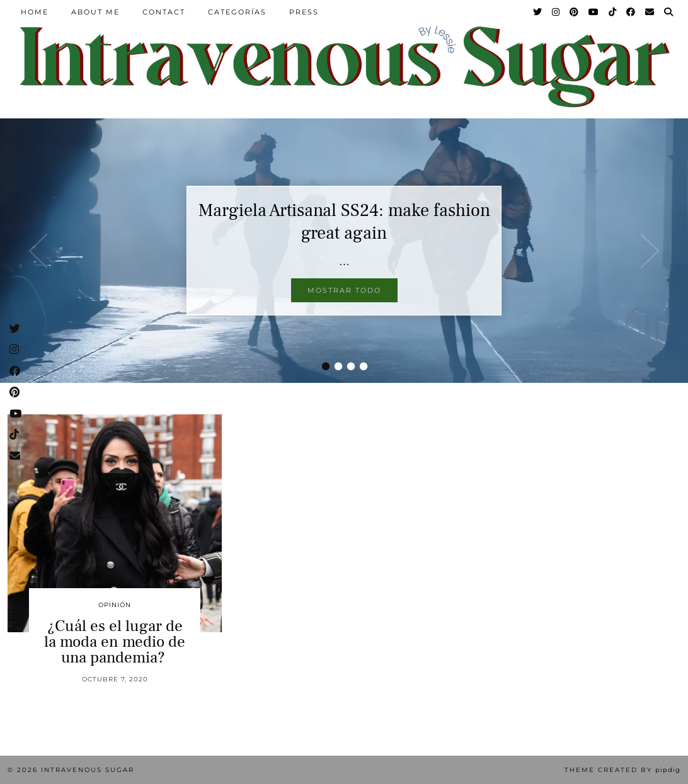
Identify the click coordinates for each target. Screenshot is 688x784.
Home (35, 12)
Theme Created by (622, 770)
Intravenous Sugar (88, 770)
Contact (164, 12)
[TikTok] (613, 12)
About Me (95, 12)
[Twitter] (538, 12)
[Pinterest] (575, 12)
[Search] (669, 12)
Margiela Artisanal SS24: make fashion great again (344, 222)
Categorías (237, 12)
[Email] (650, 12)
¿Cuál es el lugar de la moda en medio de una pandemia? (115, 642)
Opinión (115, 605)
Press (304, 12)
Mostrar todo (344, 290)
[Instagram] (556, 12)
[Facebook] (631, 12)
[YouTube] (594, 12)
